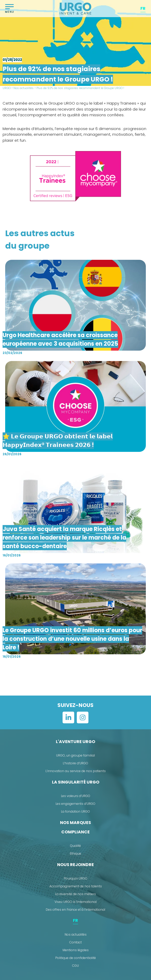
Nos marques (75, 823)
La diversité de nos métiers (75, 894)
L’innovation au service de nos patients (76, 771)
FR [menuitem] (143, 8)
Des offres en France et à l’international (75, 910)
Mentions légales (76, 950)
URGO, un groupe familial (75, 755)
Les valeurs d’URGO (76, 796)
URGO (7, 88)
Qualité (75, 846)
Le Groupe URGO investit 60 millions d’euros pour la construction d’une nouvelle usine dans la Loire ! (72, 639)
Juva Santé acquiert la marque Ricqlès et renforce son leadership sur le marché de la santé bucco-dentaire (64, 538)
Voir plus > (75, 678)
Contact (75, 942)
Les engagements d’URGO (75, 804)
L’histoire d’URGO (75, 763)
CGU (75, 966)
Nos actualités (24, 88)
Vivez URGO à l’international (76, 902)
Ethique (75, 853)
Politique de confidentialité (76, 958)
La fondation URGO (75, 811)
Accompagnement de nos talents (76, 886)
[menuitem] (143, 9)
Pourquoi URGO (76, 878)
